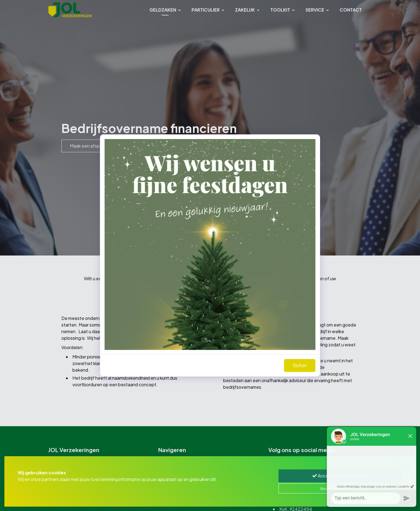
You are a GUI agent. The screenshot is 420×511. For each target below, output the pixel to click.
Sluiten (300, 365)
